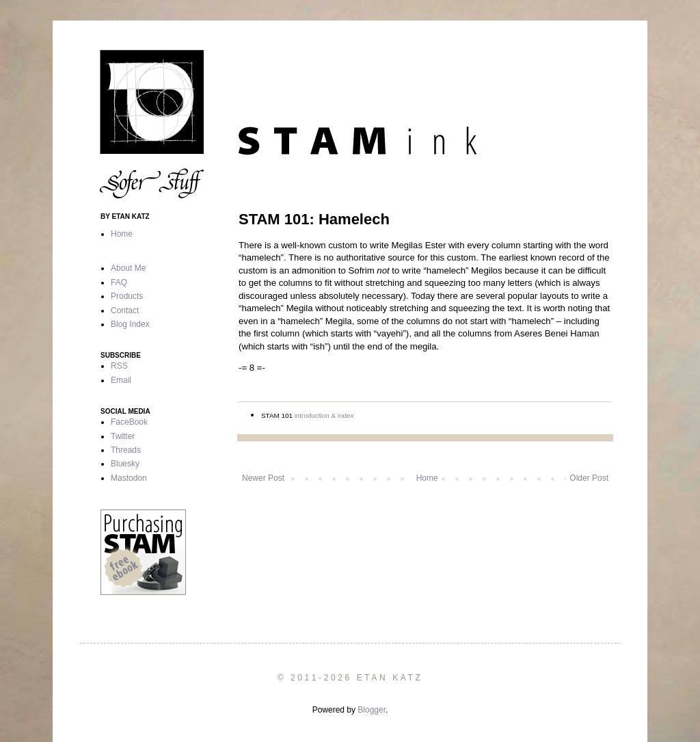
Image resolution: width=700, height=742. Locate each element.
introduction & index (324, 415)
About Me (128, 268)
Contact (125, 310)
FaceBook (129, 422)
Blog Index (130, 324)
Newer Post (263, 478)
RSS (119, 366)
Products (127, 296)
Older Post (589, 478)
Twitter (123, 436)
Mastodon (129, 478)
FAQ (119, 282)
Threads (126, 450)
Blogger (372, 710)
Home (427, 478)
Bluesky (125, 464)
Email (121, 380)
